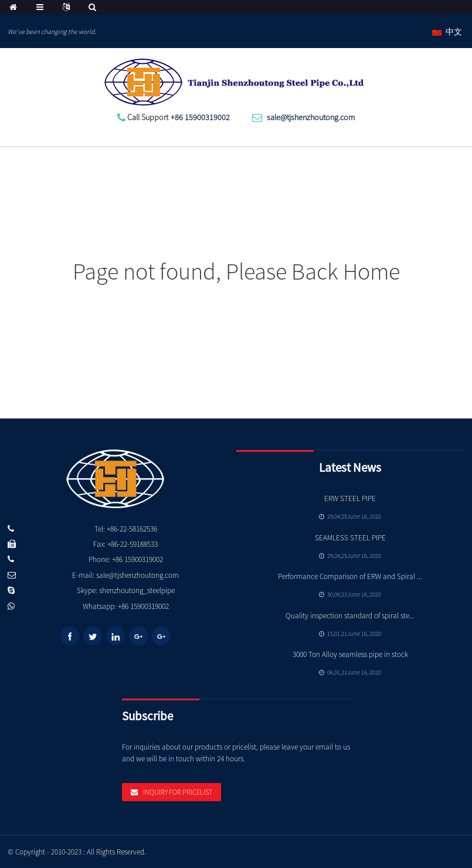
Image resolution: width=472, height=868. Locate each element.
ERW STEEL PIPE (350, 498)
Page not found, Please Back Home (236, 271)
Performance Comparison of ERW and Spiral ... (350, 576)
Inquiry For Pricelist (178, 792)
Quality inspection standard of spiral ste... (350, 616)
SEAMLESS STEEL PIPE (350, 538)
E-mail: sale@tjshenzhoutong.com (125, 575)
